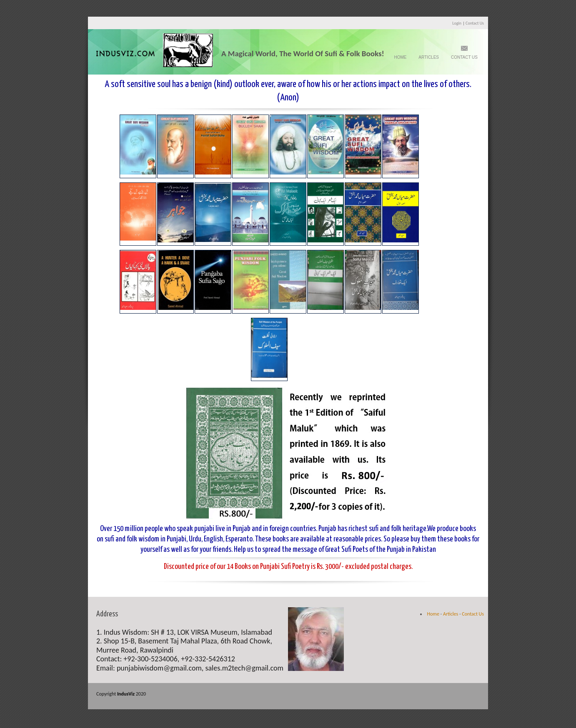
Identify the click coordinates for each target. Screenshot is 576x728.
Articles (429, 57)
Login (457, 23)
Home (400, 57)
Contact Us (475, 23)
